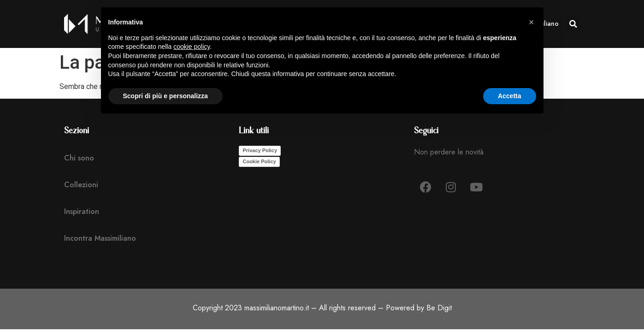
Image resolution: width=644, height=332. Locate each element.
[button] (573, 24)
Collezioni (81, 185)
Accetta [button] (510, 96)
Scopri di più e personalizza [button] (165, 96)
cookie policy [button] (192, 47)
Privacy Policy (260, 150)
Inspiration (82, 211)
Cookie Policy (259, 161)
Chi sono (79, 158)
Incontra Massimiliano (100, 238)
